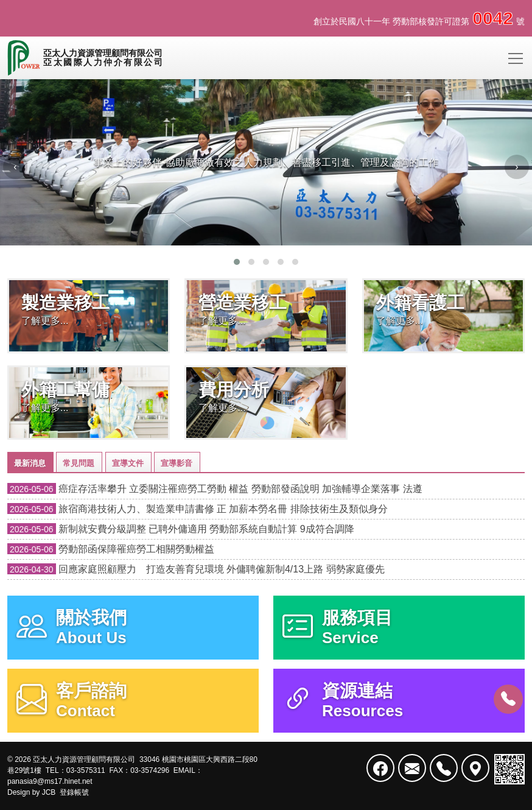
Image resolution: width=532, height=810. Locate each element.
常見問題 (79, 463)
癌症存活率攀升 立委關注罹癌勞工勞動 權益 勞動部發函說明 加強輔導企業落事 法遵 (215, 489)
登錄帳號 (74, 792)
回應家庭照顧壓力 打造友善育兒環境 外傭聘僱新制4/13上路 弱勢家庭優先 (196, 569)
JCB (49, 792)
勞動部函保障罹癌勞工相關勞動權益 (111, 549)
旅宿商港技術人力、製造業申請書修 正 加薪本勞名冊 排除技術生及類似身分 (198, 509)
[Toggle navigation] (516, 58)
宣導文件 (128, 463)
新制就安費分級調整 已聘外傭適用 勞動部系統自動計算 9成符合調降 (181, 529)
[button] (237, 262)
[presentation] (15, 167)
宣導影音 (177, 463)
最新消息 (30, 463)
